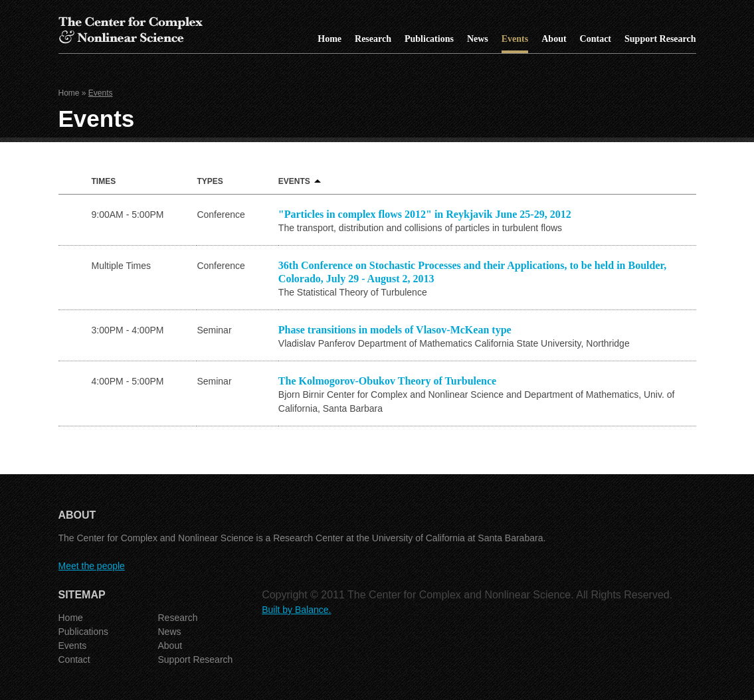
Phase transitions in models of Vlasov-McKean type (395, 330)
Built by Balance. (296, 610)
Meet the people (92, 566)
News (478, 39)
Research (373, 39)
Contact (596, 39)
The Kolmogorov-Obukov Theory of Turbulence (387, 381)
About (554, 39)
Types (210, 181)
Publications (429, 39)
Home (330, 39)
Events (515, 39)
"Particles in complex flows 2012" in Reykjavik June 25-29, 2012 (425, 214)
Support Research (660, 39)
